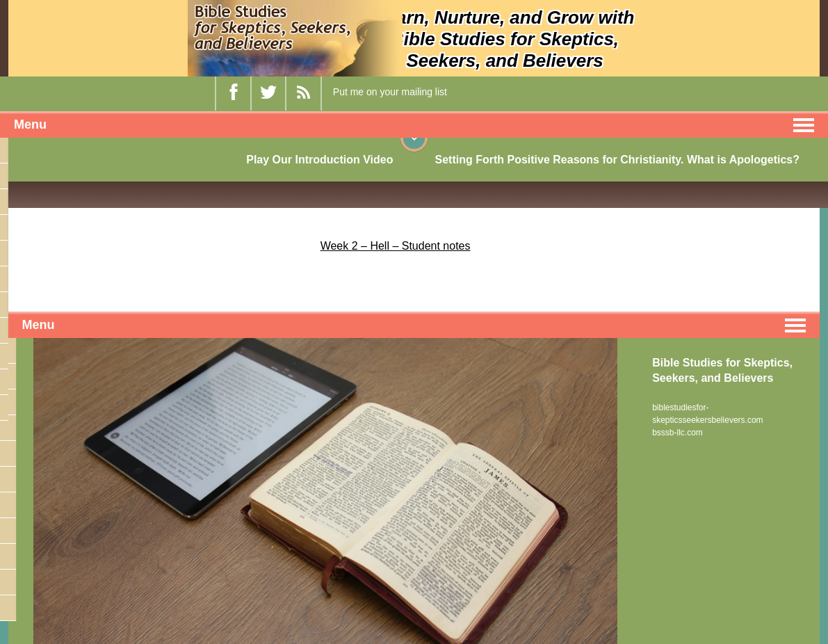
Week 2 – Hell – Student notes (396, 246)
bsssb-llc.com (677, 433)
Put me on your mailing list (390, 92)
